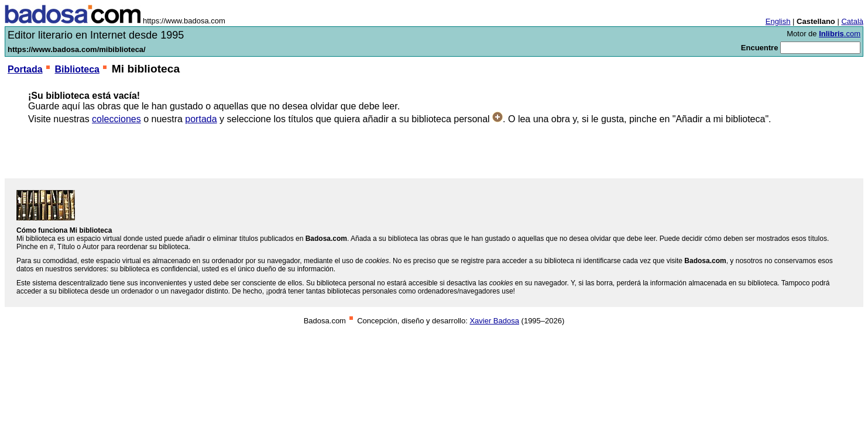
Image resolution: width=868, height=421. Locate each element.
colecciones (116, 119)
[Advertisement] (434, 151)
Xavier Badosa (494, 321)
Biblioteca (77, 69)
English (778, 21)
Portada (25, 69)
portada (201, 119)
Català (852, 21)
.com (840, 34)
